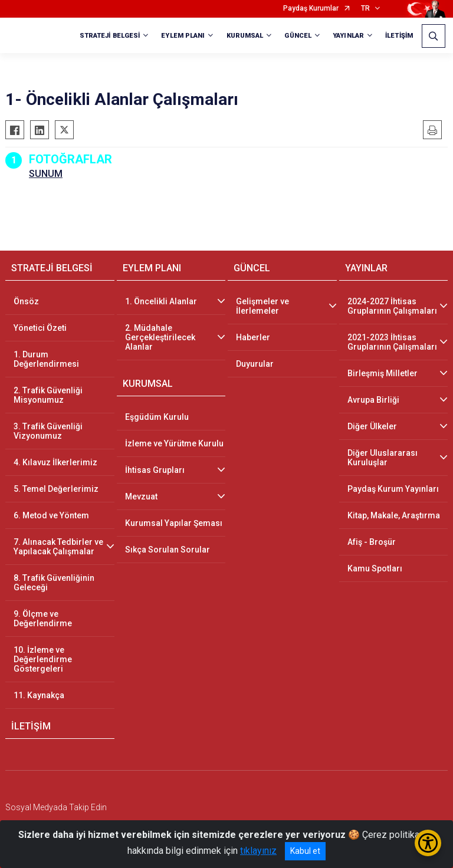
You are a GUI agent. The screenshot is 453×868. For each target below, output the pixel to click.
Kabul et (305, 851)
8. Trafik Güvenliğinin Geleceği (54, 583)
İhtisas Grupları (155, 470)
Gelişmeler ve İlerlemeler (262, 306)
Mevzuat (141, 497)
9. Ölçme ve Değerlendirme (43, 619)
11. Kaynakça (39, 695)
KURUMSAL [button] (245, 36)
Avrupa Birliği (373, 400)
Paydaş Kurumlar (311, 9)
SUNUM (46, 174)
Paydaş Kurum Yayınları (393, 489)
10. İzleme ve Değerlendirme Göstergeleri (43, 659)
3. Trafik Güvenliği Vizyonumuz (48, 431)
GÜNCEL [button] (298, 36)
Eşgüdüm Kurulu (157, 417)
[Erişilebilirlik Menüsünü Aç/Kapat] (428, 843)
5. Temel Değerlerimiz (56, 489)
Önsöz (26, 301)
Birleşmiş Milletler (383, 373)
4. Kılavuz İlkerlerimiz (55, 462)
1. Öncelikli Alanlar (161, 301)
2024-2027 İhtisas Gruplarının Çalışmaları (392, 306)
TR (365, 9)
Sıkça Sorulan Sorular (168, 550)
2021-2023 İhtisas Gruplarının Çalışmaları (392, 342)
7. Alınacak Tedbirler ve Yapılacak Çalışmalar (58, 547)
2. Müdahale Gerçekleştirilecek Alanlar (160, 337)
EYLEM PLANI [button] (183, 36)
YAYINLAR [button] (348, 36)
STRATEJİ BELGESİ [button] (110, 36)
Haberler (253, 337)
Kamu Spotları (375, 568)
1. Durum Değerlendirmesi (46, 359)
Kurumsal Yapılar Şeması (174, 523)
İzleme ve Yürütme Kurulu (174, 443)
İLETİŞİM (399, 36)
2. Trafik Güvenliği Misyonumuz (48, 395)
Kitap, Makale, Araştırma (394, 515)
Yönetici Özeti (40, 328)
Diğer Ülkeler (372, 426)
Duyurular (255, 364)
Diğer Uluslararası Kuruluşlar (383, 458)
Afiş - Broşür (372, 542)
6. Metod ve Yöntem (51, 515)
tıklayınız (258, 851)
